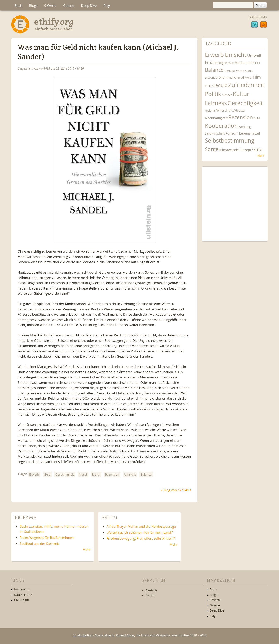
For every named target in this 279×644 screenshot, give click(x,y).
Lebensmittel (249, 133)
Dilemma (225, 77)
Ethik (208, 86)
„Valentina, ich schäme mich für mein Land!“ (140, 532)
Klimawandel (229, 150)
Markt (83, 474)
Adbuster (240, 110)
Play (107, 6)
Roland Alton (125, 635)
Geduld (220, 85)
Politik (213, 94)
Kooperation (221, 126)
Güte (257, 149)
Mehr (261, 156)
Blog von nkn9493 (177, 490)
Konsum (232, 133)
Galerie (69, 6)
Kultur (241, 94)
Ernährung (215, 62)
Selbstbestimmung (230, 140)
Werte (240, 71)
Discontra (211, 77)
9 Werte (50, 6)
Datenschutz (23, 595)
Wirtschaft (224, 110)
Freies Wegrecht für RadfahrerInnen (47, 538)
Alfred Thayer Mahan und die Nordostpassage (141, 526)
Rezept (246, 150)
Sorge (212, 149)
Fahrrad (239, 77)
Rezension (112, 474)
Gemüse (230, 71)
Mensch (227, 95)
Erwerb (34, 474)
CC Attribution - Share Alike (92, 635)
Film (257, 77)
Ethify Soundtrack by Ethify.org (235, 201)
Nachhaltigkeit (216, 118)
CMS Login (22, 600)
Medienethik (244, 63)
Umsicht (130, 474)
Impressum (22, 589)
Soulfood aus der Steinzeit (39, 544)
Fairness (216, 103)
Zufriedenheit (246, 85)
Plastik (230, 63)
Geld (47, 474)
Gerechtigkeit (65, 474)
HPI (257, 63)
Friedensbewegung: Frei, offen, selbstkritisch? (141, 538)
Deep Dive (89, 6)
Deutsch (151, 590)
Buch (18, 6)
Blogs (33, 6)
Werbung (245, 127)
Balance (146, 474)
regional (210, 110)
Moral (96, 474)
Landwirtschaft (215, 133)
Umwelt (254, 55)
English (150, 595)
